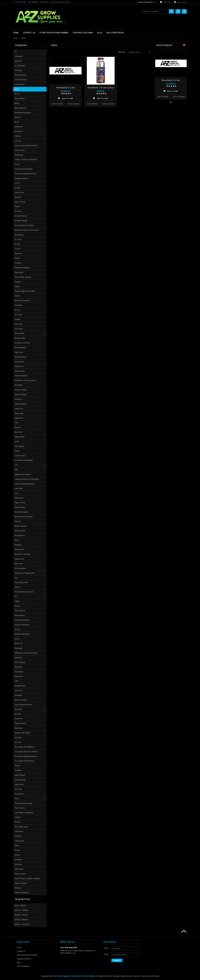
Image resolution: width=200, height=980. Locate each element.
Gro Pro (18, 310)
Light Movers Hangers (23, 474)
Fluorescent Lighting (22, 268)
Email (106, 954)
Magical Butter (20, 507)
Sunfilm (18, 766)
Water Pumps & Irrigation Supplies (28, 879)
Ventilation (19, 860)
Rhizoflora (19, 658)
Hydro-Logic (19, 413)
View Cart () (182, 2)
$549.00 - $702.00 (21, 915)
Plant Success (20, 611)
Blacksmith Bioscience (23, 113)
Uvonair (18, 850)
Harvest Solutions (21, 376)
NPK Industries (20, 568)
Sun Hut (18, 742)
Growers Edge (20, 338)
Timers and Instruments (24, 803)
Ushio (17, 846)
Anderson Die (20, 84)
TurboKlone (19, 832)
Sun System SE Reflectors (25, 761)
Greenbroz (19, 305)
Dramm (18, 207)
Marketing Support (22, 512)
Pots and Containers (22, 620)
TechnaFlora (19, 794)
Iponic (17, 442)
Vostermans (19, 869)
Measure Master (21, 526)
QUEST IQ (19, 644)
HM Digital (19, 385)
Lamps (17, 451)
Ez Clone (18, 240)
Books (17, 122)
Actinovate (19, 56)
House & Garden (21, 390)
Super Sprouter (20, 780)
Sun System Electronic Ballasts (26, 752)
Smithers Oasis (20, 723)
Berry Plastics (20, 99)
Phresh (17, 606)
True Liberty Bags (21, 827)
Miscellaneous (20, 536)
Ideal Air (18, 427)
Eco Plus (18, 211)
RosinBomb (19, 672)
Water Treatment (21, 883)
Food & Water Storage (23, 277)
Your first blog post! (69, 947)
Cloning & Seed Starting (24, 169)
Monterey (18, 545)
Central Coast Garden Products (26, 146)
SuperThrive (19, 785)
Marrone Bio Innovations (24, 517)
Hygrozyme (19, 418)
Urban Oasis (20, 841)
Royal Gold (19, 676)
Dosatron (18, 197)
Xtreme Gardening (22, 893)
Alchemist (18, 70)
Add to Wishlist (57, 104)
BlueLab (18, 117)
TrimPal (18, 817)
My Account (45, 2)
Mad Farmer (19, 498)
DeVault (18, 188)
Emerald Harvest (21, 216)
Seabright (18, 695)
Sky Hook (18, 709)
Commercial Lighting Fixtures (26, 174)
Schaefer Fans (20, 686)
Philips (17, 601)
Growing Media (20, 348)
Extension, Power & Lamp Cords (27, 230)
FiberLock (19, 254)
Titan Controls (20, 808)
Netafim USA (20, 559)
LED (16, 470)
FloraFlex (18, 263)
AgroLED (18, 61)
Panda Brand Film (22, 583)
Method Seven (20, 531)
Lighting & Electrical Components (27, 479)
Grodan (18, 319)
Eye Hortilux (19, 235)
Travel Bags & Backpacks (24, 813)
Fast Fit (18, 249)
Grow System (20, 333)
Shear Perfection (21, 700)
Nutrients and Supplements (25, 573)
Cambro (18, 136)
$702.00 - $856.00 (21, 920)
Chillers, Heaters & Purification (26, 160)
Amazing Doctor (21, 75)
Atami (17, 89)
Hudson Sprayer (21, 395)
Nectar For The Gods (23, 554)
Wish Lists (167, 2)
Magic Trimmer (20, 503)
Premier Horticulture (22, 625)
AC (16, 52)
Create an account (64, 2)
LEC (16, 465)
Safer (17, 681)
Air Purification (20, 66)
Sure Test (18, 789)
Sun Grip (18, 738)
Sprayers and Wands (23, 733)
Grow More (19, 329)
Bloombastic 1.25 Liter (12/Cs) (101, 88)
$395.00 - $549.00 (21, 910)
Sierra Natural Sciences (24, 705)
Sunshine (18, 770)
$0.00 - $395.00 (20, 905)
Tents (17, 799)
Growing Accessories (23, 343)
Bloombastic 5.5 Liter (65, 88)
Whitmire (18, 888)
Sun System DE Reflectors (25, 747)
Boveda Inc (19, 131)
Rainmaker (19, 648)
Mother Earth (20, 550)
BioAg (17, 103)
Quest (17, 639)
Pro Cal (18, 630)
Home (15, 38)
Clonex (17, 164)
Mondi (17, 540)
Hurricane (18, 399)
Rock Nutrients (20, 662)
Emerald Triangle (21, 221)
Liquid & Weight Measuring (25, 484)
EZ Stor (18, 244)
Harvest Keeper (21, 357)
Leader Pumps (20, 456)
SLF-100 (18, 714)
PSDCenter (155, 976)
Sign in (53, 2)
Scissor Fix (19, 691)
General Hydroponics (23, 301)
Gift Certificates (33, 2)
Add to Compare (74, 104)
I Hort (17, 423)
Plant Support (20, 615)
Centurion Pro (20, 150)
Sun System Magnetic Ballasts (26, 756)
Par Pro (18, 587)
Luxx (17, 493)
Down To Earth (20, 202)
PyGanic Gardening (22, 634)
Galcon (17, 287)
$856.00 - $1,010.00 (22, 924)
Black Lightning (20, 108)
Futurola (18, 282)
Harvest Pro (19, 366)
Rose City (18, 667)
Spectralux (19, 728)
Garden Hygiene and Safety (25, 291)
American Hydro (21, 80)
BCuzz (17, 94)
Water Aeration (20, 874)
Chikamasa (19, 155)
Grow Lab (18, 324)
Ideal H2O (19, 432)
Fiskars (18, 258)
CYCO (17, 183)
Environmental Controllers (24, 225)
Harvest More (20, 362)
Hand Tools (19, 352)
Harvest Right (20, 371)
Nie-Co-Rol (19, 564)
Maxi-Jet (18, 521)
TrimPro (18, 822)
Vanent (17, 855)
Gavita (17, 296)
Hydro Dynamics (21, 404)
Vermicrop (19, 864)
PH (16, 597)
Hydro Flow (19, 409)
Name (106, 948)
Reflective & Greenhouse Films (26, 653)
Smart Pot (19, 719)
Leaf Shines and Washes (24, 460)
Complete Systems (22, 178)
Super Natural (20, 775)
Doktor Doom (20, 193)
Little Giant (19, 489)
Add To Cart (65, 98)
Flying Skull (19, 272)
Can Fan (18, 141)
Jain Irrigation (20, 446)
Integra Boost (20, 437)
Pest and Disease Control (24, 592)
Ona (16, 578)
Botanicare (19, 127)
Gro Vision (19, 315)
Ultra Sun (18, 836)
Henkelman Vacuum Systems (26, 380)
